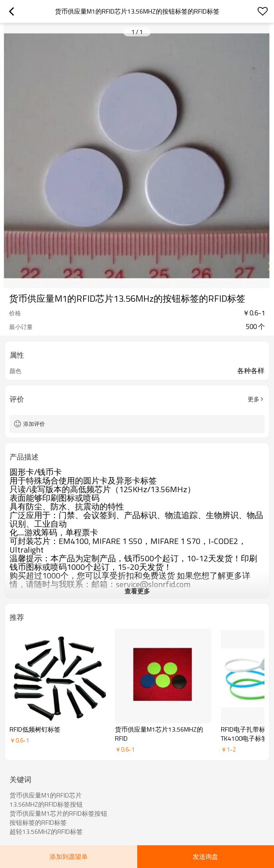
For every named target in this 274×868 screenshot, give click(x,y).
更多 (254, 399)
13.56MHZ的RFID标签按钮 (46, 804)
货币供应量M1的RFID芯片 (46, 795)
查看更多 (137, 591)
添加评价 (34, 424)
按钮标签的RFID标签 (38, 823)
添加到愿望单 (69, 856)
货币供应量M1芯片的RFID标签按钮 (58, 813)
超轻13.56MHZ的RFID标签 (46, 832)
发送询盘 (205, 856)
